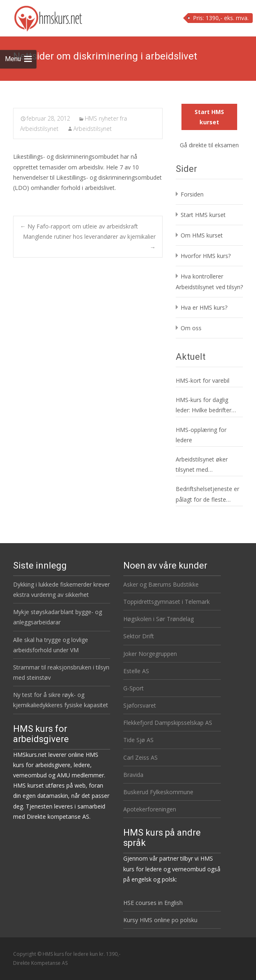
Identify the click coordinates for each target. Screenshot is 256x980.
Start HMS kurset (209, 117)
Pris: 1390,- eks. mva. (221, 18)
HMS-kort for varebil (203, 380)
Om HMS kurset (202, 235)
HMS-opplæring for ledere (201, 435)
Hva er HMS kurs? (204, 307)
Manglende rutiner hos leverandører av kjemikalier (89, 242)
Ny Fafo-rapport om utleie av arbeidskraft (79, 226)
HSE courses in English (153, 903)
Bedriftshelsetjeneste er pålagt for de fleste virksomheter (207, 495)
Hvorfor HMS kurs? (206, 256)
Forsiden (192, 194)
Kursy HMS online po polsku (160, 920)
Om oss (191, 328)
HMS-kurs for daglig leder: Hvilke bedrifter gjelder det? (204, 405)
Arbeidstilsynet (93, 129)
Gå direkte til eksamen (209, 145)
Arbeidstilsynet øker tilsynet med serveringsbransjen (202, 465)
